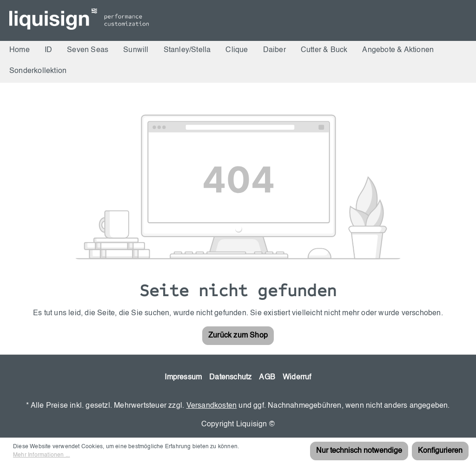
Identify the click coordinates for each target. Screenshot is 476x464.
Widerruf (297, 378)
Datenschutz (230, 378)
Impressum (183, 378)
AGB (267, 378)
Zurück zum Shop (238, 336)
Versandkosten (212, 406)
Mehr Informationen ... (41, 455)
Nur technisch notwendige (359, 451)
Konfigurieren (440, 451)
